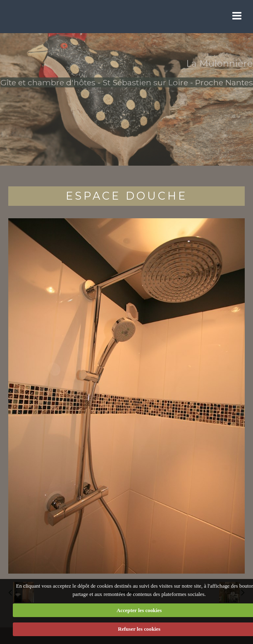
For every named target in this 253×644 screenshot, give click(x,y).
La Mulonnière (220, 64)
